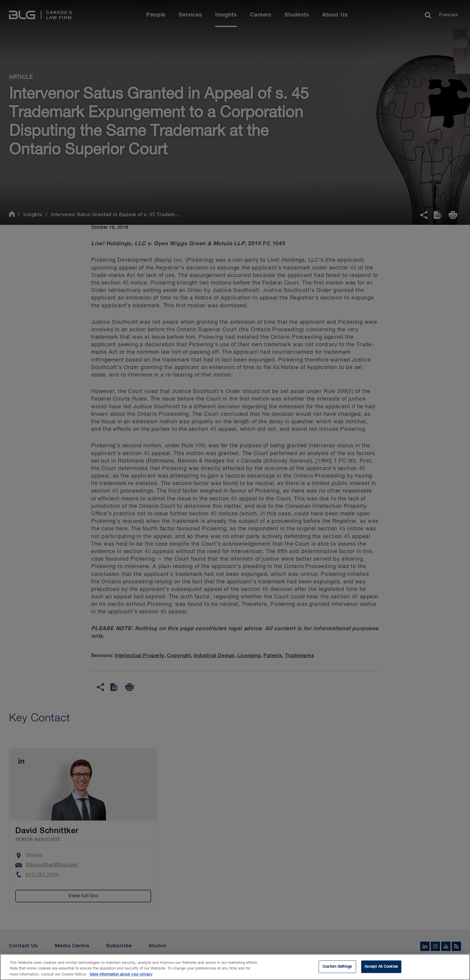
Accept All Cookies (381, 971)
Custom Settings (337, 971)
